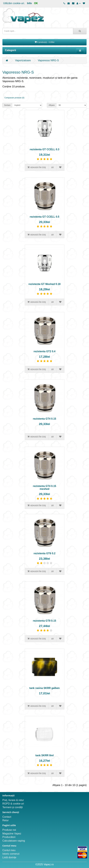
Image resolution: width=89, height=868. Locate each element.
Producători (9, 837)
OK (36, 3)
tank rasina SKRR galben (44, 688)
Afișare (52, 105)
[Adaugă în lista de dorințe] (60, 167)
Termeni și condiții (13, 807)
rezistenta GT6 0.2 (45, 553)
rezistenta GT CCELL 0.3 (44, 149)
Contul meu (9, 850)
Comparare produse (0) (14, 98)
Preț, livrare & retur (13, 800)
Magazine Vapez (12, 834)
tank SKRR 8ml (45, 755)
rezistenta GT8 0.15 (44, 621)
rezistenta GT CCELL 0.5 (44, 217)
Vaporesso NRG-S (48, 60)
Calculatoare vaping (14, 841)
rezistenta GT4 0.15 (44, 419)
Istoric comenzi (11, 854)
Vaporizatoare (23, 60)
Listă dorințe (9, 857)
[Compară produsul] (52, 167)
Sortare (7, 105)
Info (29, 3)
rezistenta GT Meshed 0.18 (45, 284)
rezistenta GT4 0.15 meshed (44, 487)
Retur (6, 820)
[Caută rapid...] (80, 31)
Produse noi (9, 830)
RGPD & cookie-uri (13, 804)
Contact (7, 817)
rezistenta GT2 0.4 (45, 351)
